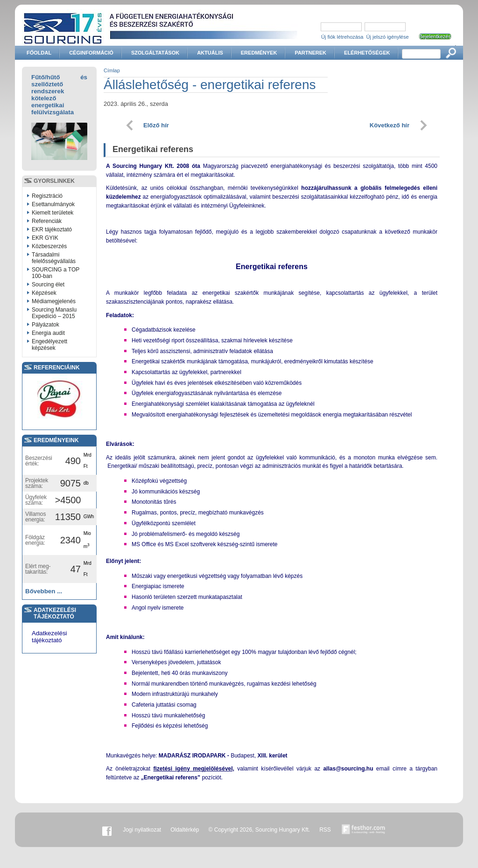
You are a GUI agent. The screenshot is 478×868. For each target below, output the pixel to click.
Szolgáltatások (155, 53)
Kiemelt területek (53, 213)
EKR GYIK (45, 238)
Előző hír (156, 125)
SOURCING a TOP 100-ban (56, 273)
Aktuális (210, 53)
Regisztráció (47, 196)
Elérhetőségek (367, 53)
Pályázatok (46, 325)
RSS (325, 830)
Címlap (112, 70)
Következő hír (390, 125)
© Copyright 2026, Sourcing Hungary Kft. (260, 830)
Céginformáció (91, 53)
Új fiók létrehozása (342, 37)
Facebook (107, 830)
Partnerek (310, 53)
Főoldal (39, 53)
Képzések (44, 293)
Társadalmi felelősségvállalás (54, 258)
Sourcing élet (48, 285)
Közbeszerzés (49, 246)
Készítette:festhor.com (364, 830)
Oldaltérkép (185, 830)
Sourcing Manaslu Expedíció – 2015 (54, 313)
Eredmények (259, 53)
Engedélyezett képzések (49, 345)
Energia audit (48, 333)
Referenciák (47, 221)
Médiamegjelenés (54, 301)
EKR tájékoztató (52, 229)
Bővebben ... (44, 591)
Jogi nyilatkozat (142, 830)
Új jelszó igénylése (388, 37)
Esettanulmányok (53, 204)
